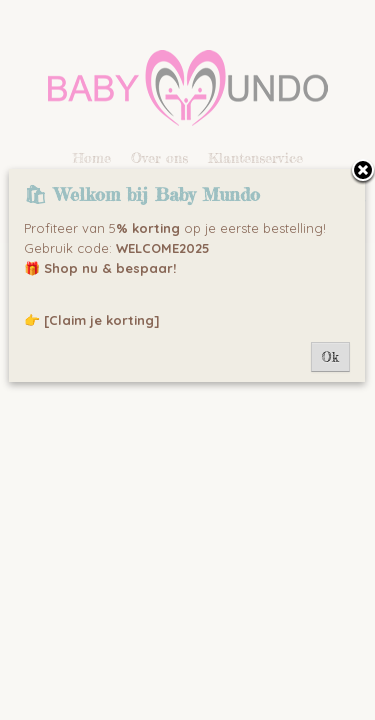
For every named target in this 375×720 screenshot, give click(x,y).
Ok (330, 357)
